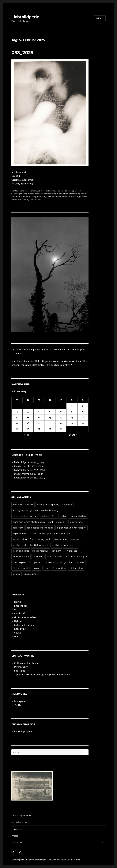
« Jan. (27, 435)
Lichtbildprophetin (22, 816)
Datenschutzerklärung (36, 860)
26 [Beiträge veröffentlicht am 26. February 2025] (39, 429)
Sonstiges (20, 671)
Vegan (18, 633)
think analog (76, 568)
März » (73, 435)
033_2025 (22, 53)
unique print (36, 199)
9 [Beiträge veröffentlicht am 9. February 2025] (83, 412)
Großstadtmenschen (25, 617)
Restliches (17, 843)
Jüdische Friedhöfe (24, 625)
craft (51, 522)
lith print (57, 551)
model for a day (29, 197)
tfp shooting (24, 199)
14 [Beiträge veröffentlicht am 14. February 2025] (61, 417)
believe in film (49, 516)
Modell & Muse (49, 191)
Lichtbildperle (25, 17)
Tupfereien (17, 829)
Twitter (18, 705)
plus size (74, 197)
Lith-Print (20, 629)
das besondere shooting (45, 194)
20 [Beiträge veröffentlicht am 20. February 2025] (50, 423)
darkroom (18, 528)
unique (17, 574)
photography (65, 562)
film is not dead (63, 534)
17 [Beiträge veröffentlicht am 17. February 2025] (17, 423)
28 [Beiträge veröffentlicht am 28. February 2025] (61, 429)
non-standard (54, 557)
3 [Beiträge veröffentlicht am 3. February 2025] (17, 412)
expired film (62, 194)
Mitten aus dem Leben (26, 663)
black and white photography (29, 522)
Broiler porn (21, 606)
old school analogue (76, 557)
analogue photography (25, 510)
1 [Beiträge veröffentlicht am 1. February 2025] (72, 406)
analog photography (67, 191)
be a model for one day (25, 516)
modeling (42, 197)
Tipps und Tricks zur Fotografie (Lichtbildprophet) (42, 675)
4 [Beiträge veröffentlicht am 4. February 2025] (28, 412)
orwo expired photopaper (58, 197)
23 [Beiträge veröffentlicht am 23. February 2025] (83, 423)
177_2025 (39, 462)
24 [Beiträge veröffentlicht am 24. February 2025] (17, 429)
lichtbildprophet (39, 545)
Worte (15, 836)
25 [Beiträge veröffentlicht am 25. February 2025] (28, 429)
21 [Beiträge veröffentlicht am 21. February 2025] (61, 423)
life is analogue (40, 551)
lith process (71, 551)
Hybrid (18, 621)
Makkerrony (27, 184)
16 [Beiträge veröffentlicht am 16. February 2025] (83, 417)
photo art (49, 562)
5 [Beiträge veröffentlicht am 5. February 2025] (39, 412)
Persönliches (21, 667)
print (46, 568)
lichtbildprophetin (62, 545)
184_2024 (39, 478)
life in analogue (21, 551)
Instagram (20, 701)
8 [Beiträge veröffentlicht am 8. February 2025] (72, 412)
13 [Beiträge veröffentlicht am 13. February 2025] (50, 417)
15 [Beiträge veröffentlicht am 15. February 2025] (72, 417)
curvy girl (61, 522)
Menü (100, 18)
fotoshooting (20, 539)
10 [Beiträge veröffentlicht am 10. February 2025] (17, 417)
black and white (78, 516)
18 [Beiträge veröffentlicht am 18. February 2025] (28, 423)
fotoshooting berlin (77, 194)
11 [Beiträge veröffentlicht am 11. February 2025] (28, 417)
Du (16, 610)
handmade (17, 197)
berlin (63, 516)
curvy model (28, 194)
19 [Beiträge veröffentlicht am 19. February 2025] (39, 423)
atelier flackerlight (51, 510)
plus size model (21, 568)
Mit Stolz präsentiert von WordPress (64, 860)
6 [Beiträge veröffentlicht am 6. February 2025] (50, 412)
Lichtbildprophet (76, 350)
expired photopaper (40, 534)
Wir (16, 637)
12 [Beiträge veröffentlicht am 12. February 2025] (39, 417)
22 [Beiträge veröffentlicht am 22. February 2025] (72, 423)
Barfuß (18, 602)
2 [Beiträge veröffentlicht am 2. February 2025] (83, 406)
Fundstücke (21, 613)
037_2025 (39, 470)
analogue (67, 505)
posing (37, 568)
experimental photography (72, 528)
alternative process (23, 505)
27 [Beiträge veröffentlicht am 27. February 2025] (50, 429)
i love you (75, 539)
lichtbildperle (20, 545)
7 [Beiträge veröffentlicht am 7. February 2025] (61, 412)
